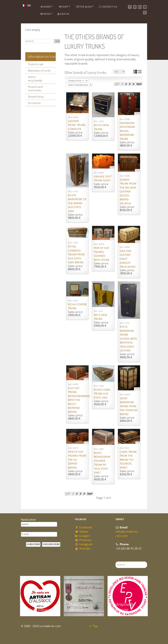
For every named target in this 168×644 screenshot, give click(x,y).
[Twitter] (135, 7)
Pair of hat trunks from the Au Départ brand (77, 460)
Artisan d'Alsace (38, 609)
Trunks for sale (36, 64)
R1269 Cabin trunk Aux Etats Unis (102, 394)
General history (36, 97)
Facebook (83, 527)
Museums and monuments (35, 88)
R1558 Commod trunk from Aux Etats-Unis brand (76, 255)
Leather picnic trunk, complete (77, 125)
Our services (34, 103)
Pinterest (83, 540)
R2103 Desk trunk (101, 127)
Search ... (116, 562)
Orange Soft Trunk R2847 (103, 179)
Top (93, 626)
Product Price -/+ (76, 81)
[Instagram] (145, 13)
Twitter (82, 532)
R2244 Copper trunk (77, 307)
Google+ (83, 536)
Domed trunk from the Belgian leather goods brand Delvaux (128, 192)
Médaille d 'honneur (77, 607)
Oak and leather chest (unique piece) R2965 (128, 259)
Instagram (84, 544)
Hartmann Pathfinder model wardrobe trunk (127, 131)
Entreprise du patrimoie (124, 607)
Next (139, 84)
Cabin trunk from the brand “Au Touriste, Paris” (128, 460)
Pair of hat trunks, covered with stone (102, 254)
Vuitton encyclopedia (35, 79)
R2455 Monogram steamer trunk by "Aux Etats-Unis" (102, 463)
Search (59, 41)
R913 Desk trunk (101, 317)
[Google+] (140, 7)
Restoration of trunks (39, 71)
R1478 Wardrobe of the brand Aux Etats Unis (77, 203)
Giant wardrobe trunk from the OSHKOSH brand (129, 406)
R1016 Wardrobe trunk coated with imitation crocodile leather (128, 339)
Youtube (83, 549)
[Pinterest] (145, 7)
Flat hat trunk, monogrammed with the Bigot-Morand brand (77, 400)
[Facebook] (130, 7)
